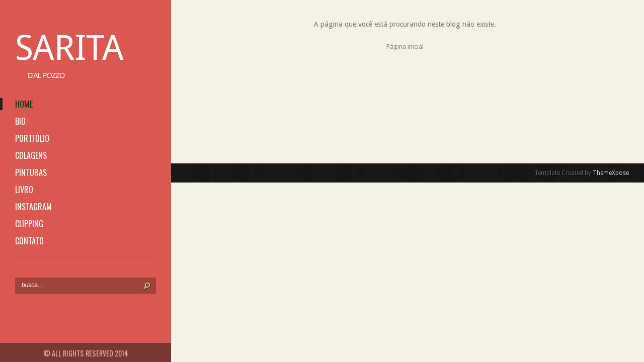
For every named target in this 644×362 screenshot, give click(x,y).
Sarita (69, 48)
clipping (29, 224)
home (24, 104)
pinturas (31, 172)
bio (20, 121)
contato (29, 241)
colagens (31, 155)
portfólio (32, 138)
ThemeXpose (611, 173)
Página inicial (405, 47)
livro (24, 190)
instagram (33, 207)
